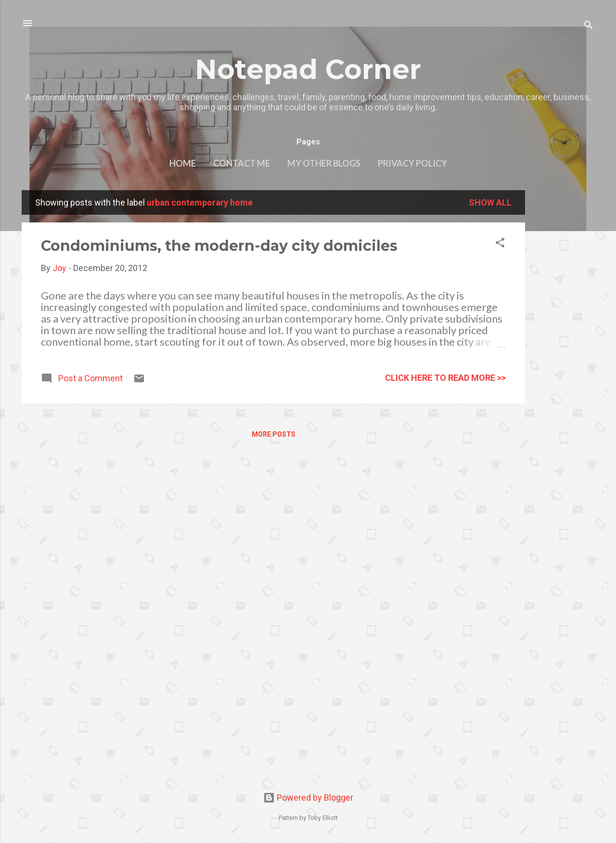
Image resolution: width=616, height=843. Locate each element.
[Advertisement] (564, 335)
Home (183, 163)
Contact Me (242, 163)
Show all (490, 202)
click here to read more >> (445, 378)
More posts (274, 434)
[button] (500, 244)
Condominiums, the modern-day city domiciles (219, 246)
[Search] (589, 26)
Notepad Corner (308, 69)
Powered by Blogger (308, 798)
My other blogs (324, 163)
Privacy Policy (412, 163)
